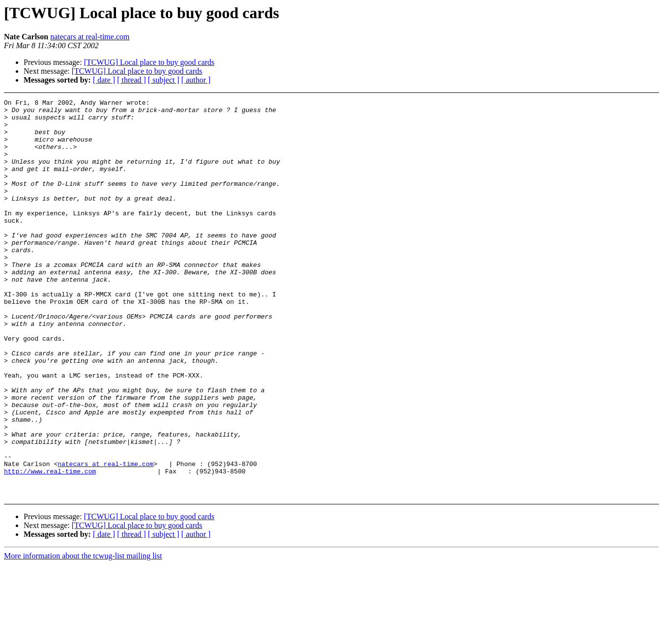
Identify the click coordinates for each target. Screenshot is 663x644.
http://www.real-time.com (50, 546)
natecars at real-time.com (90, 37)
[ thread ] (131, 80)
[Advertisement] (591, 124)
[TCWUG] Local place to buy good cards (149, 62)
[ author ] (196, 80)
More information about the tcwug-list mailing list (83, 635)
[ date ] (104, 80)
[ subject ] (164, 80)
